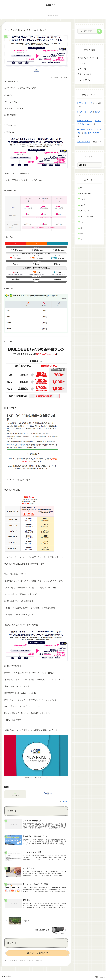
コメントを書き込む (37, 953)
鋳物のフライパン (85, 121)
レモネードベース (85, 103)
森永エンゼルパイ (85, 74)
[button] (99, 31)
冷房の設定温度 (84, 142)
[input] (89, 31)
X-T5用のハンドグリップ (88, 58)
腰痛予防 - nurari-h (92, 133)
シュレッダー (83, 63)
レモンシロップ (84, 80)
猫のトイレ (82, 69)
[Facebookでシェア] (36, 71)
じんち (98, 112)
